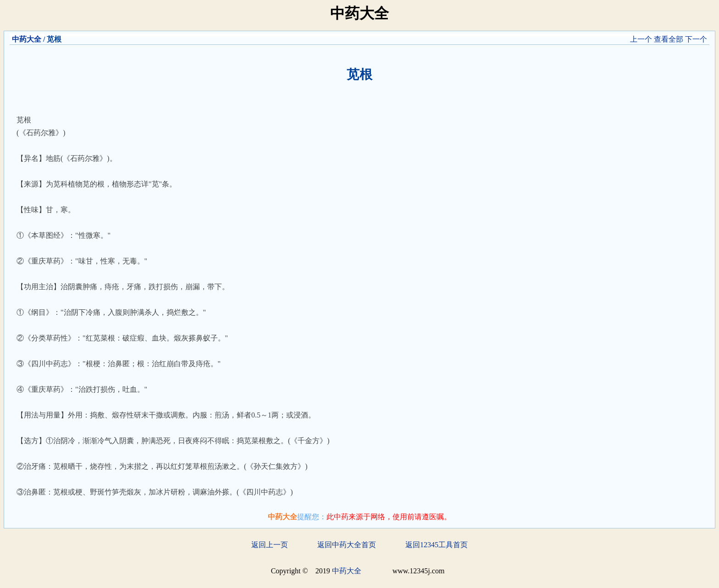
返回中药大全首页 (347, 545)
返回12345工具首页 (437, 545)
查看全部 (669, 39)
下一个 (696, 39)
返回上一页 (270, 545)
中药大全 (27, 39)
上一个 (641, 39)
